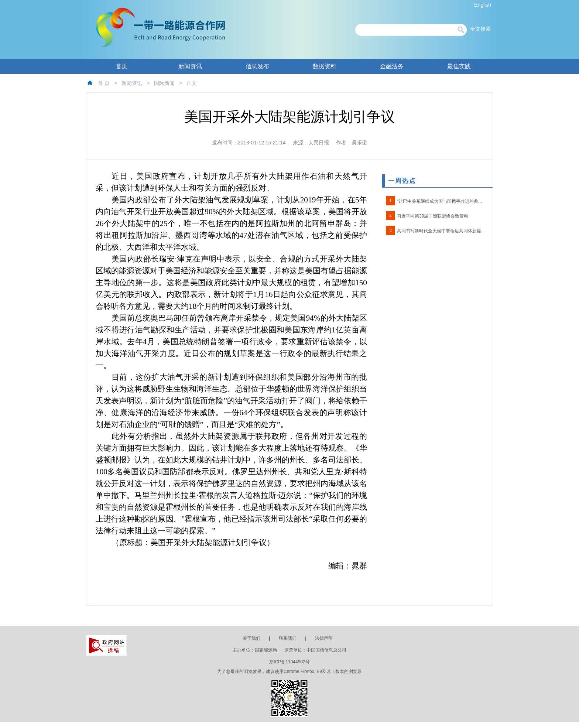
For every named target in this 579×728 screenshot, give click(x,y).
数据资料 (325, 66)
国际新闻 (164, 83)
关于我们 (251, 638)
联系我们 (288, 638)
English (483, 5)
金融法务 (392, 66)
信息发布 (257, 66)
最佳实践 (459, 66)
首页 (121, 66)
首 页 (104, 83)
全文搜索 (480, 29)
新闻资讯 (190, 66)
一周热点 (402, 181)
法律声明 (324, 638)
